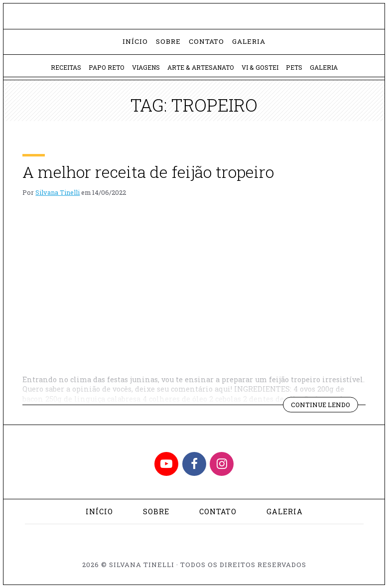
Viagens (146, 67)
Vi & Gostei (260, 67)
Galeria (249, 41)
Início (135, 41)
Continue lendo (324, 406)
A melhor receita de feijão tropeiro (148, 172)
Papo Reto (107, 67)
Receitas (66, 67)
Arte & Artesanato (201, 67)
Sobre (168, 41)
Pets (294, 67)
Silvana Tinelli (58, 192)
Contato (206, 41)
